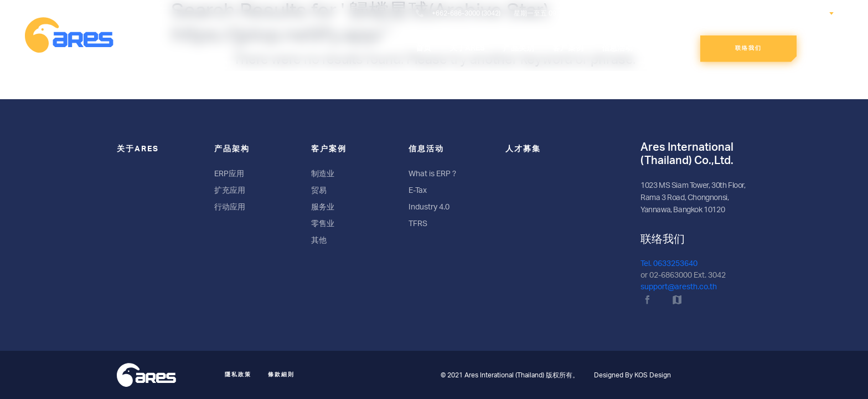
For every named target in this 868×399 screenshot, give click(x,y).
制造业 (323, 174)
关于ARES (467, 48)
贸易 (319, 191)
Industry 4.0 (429, 207)
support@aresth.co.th (679, 287)
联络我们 (748, 48)
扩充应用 (230, 191)
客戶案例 (568, 48)
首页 (423, 48)
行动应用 (230, 207)
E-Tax (418, 191)
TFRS (418, 224)
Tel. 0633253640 (669, 264)
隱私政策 (238, 375)
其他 (319, 241)
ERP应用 (229, 174)
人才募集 (666, 48)
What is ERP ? (432, 174)
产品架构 (232, 149)
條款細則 (281, 375)
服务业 (323, 207)
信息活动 (617, 48)
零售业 (323, 224)
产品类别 (519, 48)
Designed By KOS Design (632, 375)
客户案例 (329, 149)
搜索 (731, 13)
